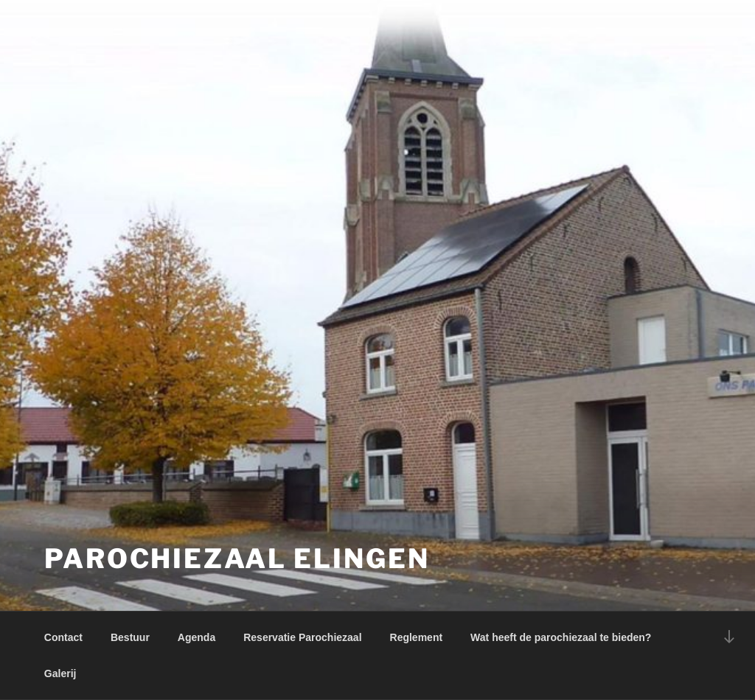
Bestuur (130, 637)
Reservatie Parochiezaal (302, 637)
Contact (63, 637)
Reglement (417, 637)
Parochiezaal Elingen (237, 559)
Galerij (60, 673)
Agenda (196, 637)
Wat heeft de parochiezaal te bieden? (561, 637)
